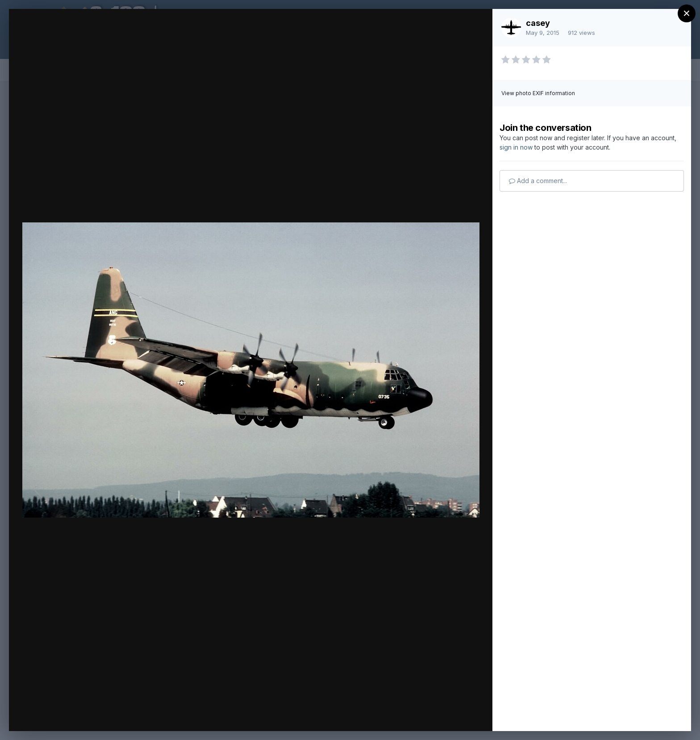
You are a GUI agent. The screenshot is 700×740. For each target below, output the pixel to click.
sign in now (516, 147)
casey (538, 23)
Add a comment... (538, 181)
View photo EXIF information (538, 93)
